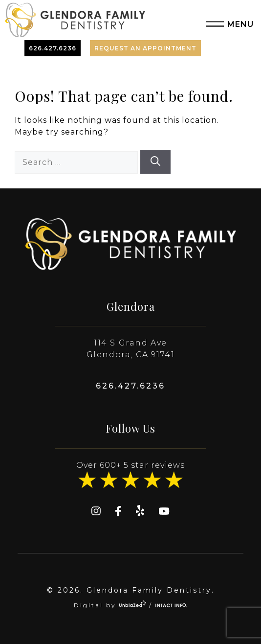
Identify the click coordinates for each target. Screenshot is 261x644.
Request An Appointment (145, 48)
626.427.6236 (53, 48)
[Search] (155, 162)
